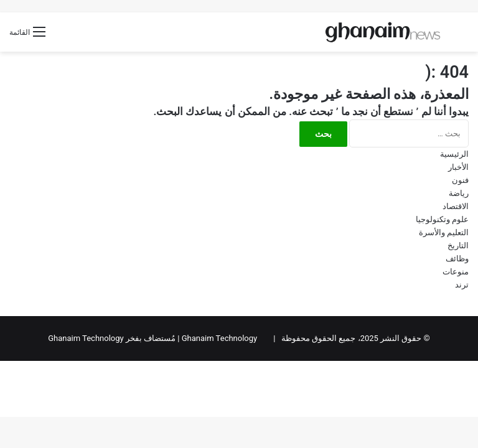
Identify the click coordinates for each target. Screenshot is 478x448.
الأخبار (458, 167)
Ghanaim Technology (219, 338)
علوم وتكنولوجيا (442, 219)
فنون (460, 180)
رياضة (459, 193)
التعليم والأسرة (444, 232)
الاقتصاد (456, 206)
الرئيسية (454, 154)
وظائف (457, 259)
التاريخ (458, 245)
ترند (462, 285)
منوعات (456, 272)
